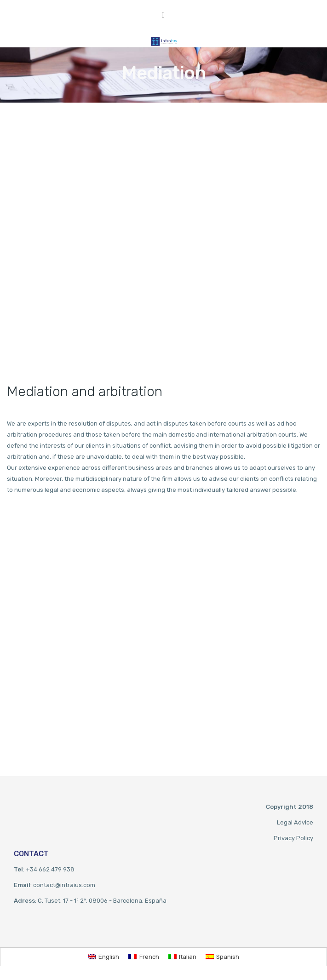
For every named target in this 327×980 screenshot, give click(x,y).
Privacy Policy (293, 838)
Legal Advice (295, 822)
